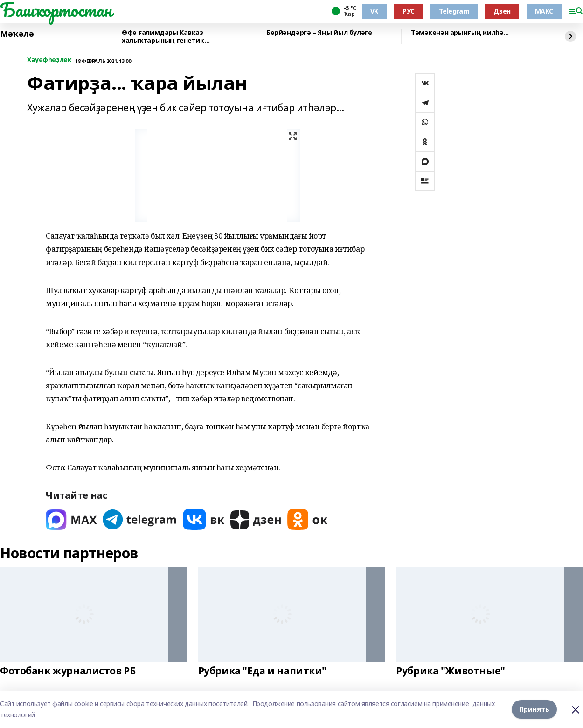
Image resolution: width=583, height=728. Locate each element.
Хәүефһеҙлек (49, 60)
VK (374, 11)
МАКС (544, 11)
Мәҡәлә (17, 34)
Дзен (502, 11)
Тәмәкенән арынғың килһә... (460, 33)
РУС (409, 11)
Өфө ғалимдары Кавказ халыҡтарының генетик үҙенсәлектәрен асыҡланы (167, 37)
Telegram (454, 11)
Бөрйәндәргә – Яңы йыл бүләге (319, 33)
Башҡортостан (56, 10)
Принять (534, 709)
